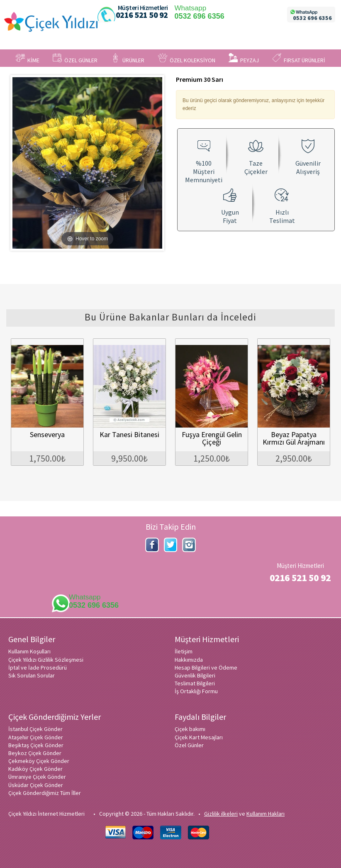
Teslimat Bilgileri (195, 683)
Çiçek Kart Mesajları (199, 737)
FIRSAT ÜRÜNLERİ (299, 59)
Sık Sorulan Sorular (32, 675)
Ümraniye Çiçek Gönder (37, 777)
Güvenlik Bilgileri (195, 675)
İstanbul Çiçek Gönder (35, 729)
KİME (28, 59)
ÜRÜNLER (128, 59)
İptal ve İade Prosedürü (38, 668)
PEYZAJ (244, 59)
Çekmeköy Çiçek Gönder (39, 761)
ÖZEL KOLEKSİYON (187, 59)
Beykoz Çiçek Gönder (35, 753)
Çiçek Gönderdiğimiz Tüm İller (45, 793)
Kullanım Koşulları (29, 651)
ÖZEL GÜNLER (75, 59)
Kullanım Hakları (265, 814)
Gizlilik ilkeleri (221, 814)
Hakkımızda (189, 660)
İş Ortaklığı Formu (196, 691)
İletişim (184, 651)
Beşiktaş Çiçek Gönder (36, 745)
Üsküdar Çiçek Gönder (36, 785)
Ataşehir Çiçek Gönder (36, 737)
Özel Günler (189, 745)
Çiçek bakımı (190, 729)
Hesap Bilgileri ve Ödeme (206, 668)
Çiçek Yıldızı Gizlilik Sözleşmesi (46, 660)
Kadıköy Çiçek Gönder (35, 769)
